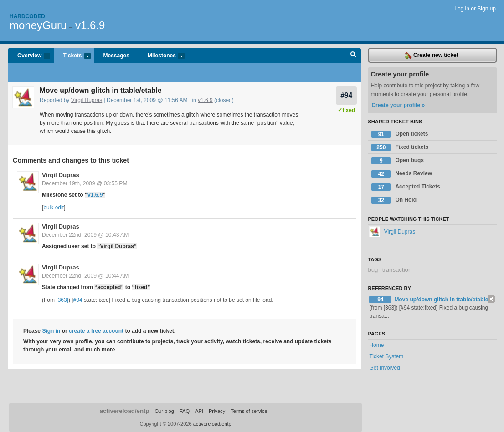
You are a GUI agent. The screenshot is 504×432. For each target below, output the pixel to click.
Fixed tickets (400, 147)
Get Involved (384, 368)
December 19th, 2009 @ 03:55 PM (85, 183)
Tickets (72, 56)
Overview (29, 56)
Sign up (486, 9)
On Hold (394, 200)
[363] (62, 300)
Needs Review (402, 174)
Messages (116, 56)
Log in (462, 9)
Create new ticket (432, 56)
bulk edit (54, 208)
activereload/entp (125, 411)
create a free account (96, 331)
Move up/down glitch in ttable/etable (441, 300)
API (199, 411)
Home (376, 345)
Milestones (162, 56)
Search (353, 56)
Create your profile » (398, 105)
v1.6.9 (90, 25)
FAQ (185, 411)
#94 (346, 95)
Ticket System (386, 356)
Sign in (51, 331)
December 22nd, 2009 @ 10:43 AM (85, 235)
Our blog (165, 411)
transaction (397, 270)
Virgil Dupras (87, 100)
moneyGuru (38, 25)
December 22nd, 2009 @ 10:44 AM (85, 276)
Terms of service (249, 411)
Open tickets (400, 134)
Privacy (217, 411)
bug (373, 270)
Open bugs (398, 161)
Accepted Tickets (406, 187)
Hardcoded (27, 16)
